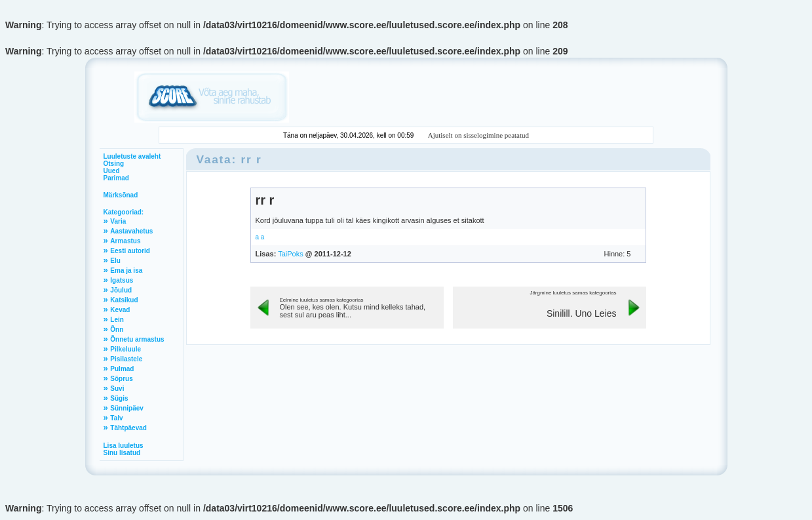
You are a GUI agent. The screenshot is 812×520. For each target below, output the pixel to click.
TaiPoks (291, 254)
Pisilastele (126, 359)
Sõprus (121, 379)
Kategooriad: (124, 212)
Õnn (117, 330)
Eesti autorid (130, 251)
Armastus (125, 241)
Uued (112, 171)
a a (260, 237)
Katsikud (124, 300)
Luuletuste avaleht (132, 156)
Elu (115, 261)
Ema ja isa (126, 270)
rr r (265, 200)
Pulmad (122, 369)
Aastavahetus (131, 231)
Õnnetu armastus (137, 339)
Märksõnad (121, 195)
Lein (117, 320)
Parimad (116, 178)
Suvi (117, 389)
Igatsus (122, 280)
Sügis (119, 398)
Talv (116, 418)
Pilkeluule (126, 349)
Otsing (114, 164)
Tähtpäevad (128, 428)
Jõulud (121, 290)
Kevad (120, 310)
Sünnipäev (127, 408)
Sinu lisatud (122, 453)
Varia (118, 221)
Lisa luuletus (124, 446)
